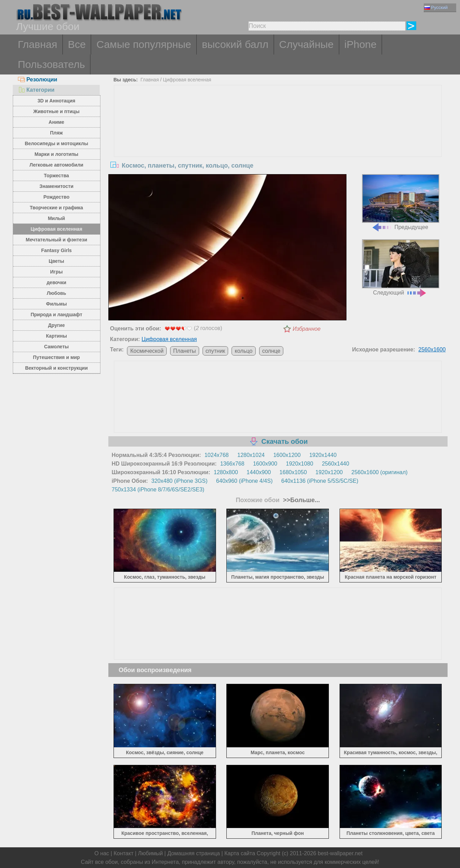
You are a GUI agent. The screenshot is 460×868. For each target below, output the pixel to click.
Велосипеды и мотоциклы (57, 143)
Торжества (56, 176)
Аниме (56, 122)
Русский (436, 7)
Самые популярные (144, 44)
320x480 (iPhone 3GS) (180, 481)
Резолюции (38, 79)
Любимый (150, 853)
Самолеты (57, 347)
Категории (36, 90)
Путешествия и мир (57, 357)
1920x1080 (300, 464)
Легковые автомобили (57, 165)
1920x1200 (329, 472)
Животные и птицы (57, 111)
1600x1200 (287, 455)
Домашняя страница (194, 853)
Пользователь (52, 64)
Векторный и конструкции (57, 368)
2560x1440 (336, 464)
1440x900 (259, 472)
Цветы (56, 261)
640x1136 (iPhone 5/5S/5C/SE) (320, 481)
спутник (216, 351)
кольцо (243, 351)
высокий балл (235, 44)
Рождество (56, 197)
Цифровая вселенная (57, 229)
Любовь (56, 293)
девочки (56, 282)
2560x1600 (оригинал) (379, 472)
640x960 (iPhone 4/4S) (244, 481)
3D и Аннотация (57, 101)
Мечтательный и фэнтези (56, 240)
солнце (271, 351)
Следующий (401, 267)
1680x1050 (293, 472)
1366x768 (232, 464)
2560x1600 (432, 350)
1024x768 (216, 455)
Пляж (56, 133)
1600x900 (265, 464)
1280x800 (226, 472)
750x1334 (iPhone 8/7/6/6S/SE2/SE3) (158, 490)
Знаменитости (56, 186)
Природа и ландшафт (57, 315)
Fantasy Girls (56, 250)
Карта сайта (240, 853)
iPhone (360, 44)
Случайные (306, 44)
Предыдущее (401, 202)
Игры (56, 272)
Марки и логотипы (56, 154)
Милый (57, 218)
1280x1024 (251, 455)
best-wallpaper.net (340, 853)
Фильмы (56, 304)
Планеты (185, 351)
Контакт (124, 853)
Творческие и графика (56, 208)
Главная (38, 44)
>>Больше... (301, 500)
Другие (56, 325)
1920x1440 (323, 455)
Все (77, 44)
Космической (147, 351)
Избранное (307, 329)
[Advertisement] (278, 137)
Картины (56, 336)
